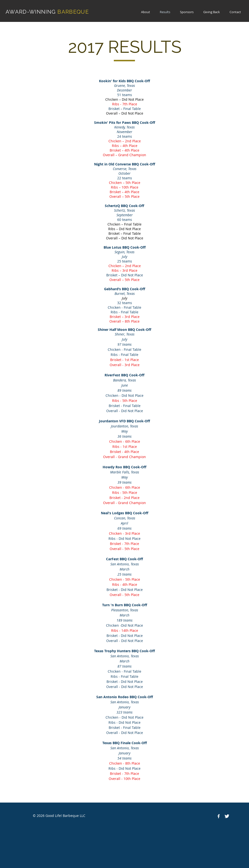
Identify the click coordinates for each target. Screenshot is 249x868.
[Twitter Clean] (227, 816)
